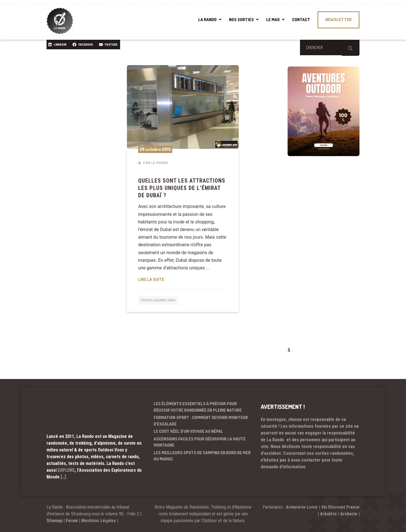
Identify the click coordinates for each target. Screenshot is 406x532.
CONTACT (301, 20)
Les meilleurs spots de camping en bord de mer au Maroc (202, 456)
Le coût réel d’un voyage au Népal (188, 431)
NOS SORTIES (241, 20)
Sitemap (54, 521)
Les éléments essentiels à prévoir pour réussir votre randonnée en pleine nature (198, 407)
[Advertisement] (330, 260)
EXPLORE (66, 470)
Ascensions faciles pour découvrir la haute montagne (200, 442)
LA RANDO (207, 20)
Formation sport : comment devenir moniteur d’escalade (201, 421)
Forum (72, 521)
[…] (63, 477)
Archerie (349, 514)
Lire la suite (183, 279)
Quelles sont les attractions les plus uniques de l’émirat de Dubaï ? (182, 188)
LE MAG (273, 20)
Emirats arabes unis (160, 301)
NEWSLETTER (338, 20)
